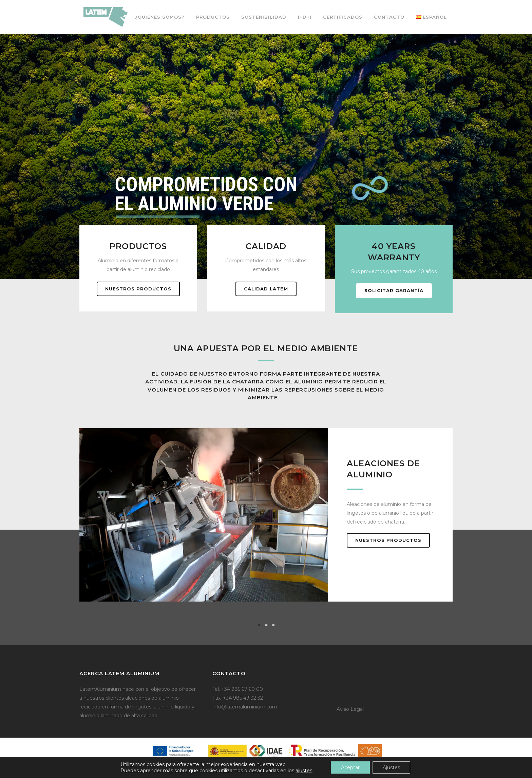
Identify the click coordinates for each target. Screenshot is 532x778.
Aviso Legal (350, 709)
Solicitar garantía (394, 290)
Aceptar (350, 767)
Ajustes (391, 767)
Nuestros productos (138, 289)
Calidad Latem (266, 289)
